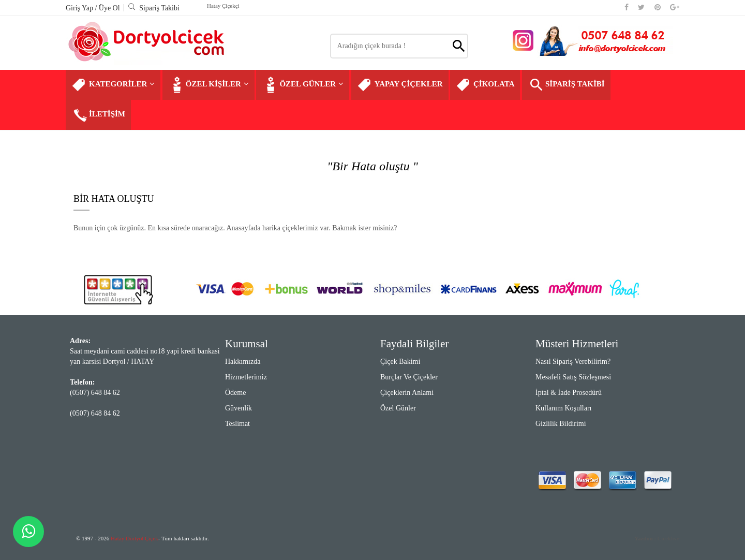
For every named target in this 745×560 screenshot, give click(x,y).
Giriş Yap (80, 8)
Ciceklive (657, 538)
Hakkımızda (243, 362)
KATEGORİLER (113, 85)
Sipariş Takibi (154, 8)
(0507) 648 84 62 (95, 393)
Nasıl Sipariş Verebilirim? (573, 362)
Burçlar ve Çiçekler (409, 377)
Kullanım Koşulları (564, 408)
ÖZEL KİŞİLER (208, 85)
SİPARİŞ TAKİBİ (566, 85)
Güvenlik (239, 408)
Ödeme (235, 393)
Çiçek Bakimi (400, 362)
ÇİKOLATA (485, 85)
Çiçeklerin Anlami (407, 393)
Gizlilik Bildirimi (561, 424)
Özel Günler (398, 408)
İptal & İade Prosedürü (569, 393)
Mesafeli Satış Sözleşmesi (573, 377)
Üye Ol (109, 8)
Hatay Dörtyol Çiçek (135, 538)
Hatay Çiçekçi (223, 6)
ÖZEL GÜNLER (303, 85)
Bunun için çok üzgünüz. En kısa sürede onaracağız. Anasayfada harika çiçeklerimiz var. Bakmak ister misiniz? (235, 228)
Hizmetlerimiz (246, 377)
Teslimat (237, 424)
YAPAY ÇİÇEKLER (400, 85)
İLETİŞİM (98, 115)
